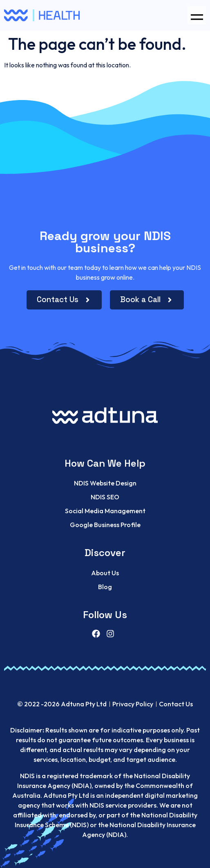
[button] (197, 15)
